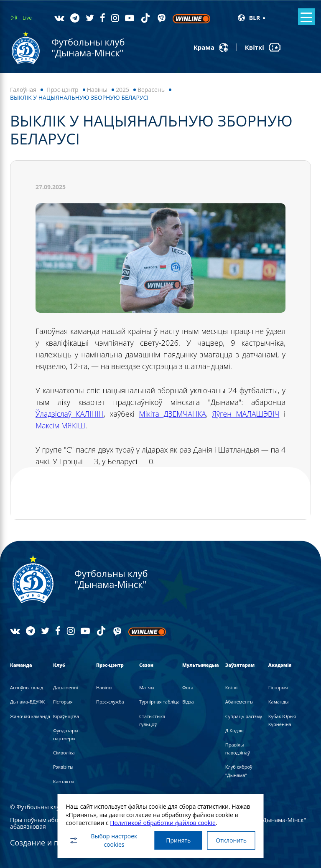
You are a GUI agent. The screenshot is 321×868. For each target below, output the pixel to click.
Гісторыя (63, 702)
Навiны (97, 90)
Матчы (147, 687)
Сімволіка (64, 753)
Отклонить (232, 839)
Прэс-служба (110, 702)
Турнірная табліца (159, 702)
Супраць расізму (244, 716)
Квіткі (231, 687)
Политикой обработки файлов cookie (161, 821)
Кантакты (64, 781)
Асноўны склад (27, 687)
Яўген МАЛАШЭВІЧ (246, 414)
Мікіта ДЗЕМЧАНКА (172, 414)
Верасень (151, 90)
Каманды (279, 702)
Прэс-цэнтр (62, 90)
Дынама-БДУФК (27, 702)
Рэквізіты (63, 767)
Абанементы (239, 702)
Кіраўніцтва (66, 716)
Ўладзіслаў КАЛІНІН (70, 414)
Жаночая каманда (30, 716)
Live (27, 18)
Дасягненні (66, 687)
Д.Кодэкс (235, 730)
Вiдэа (188, 702)
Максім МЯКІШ (61, 425)
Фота (188, 687)
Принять (177, 839)
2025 (122, 90)
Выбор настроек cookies (101, 839)
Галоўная (23, 90)
